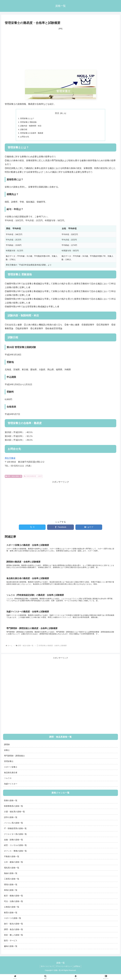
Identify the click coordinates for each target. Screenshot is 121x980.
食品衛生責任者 (11, 776)
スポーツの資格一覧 (13, 921)
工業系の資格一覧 (12, 882)
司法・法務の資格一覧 (13, 904)
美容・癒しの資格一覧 (13, 938)
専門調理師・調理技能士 (14, 759)
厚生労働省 (10, 459)
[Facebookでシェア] (60, 528)
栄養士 (7, 753)
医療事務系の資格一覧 (13, 809)
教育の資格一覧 (11, 916)
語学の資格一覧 (11, 820)
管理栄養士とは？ (28, 118)
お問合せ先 (25, 138)
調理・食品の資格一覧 (13, 477)
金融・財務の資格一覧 (13, 843)
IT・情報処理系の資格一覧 (15, 832)
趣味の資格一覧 (11, 949)
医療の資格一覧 (11, 804)
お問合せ (78, 969)
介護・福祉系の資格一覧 (14, 815)
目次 (57, 113)
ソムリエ (8, 781)
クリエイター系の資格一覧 (15, 837)
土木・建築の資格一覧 (13, 865)
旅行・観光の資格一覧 (13, 927)
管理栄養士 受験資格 (29, 122)
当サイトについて (46, 969)
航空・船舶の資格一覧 (13, 899)
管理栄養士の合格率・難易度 (33, 134)
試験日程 (24, 130)
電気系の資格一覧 (12, 871)
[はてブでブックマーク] (89, 528)
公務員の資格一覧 (12, 910)
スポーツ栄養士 (11, 770)
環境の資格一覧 (11, 888)
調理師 (7, 748)
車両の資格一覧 (11, 893)
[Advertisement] (60, 50)
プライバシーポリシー (64, 969)
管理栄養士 (9, 764)
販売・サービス (11, 944)
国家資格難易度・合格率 (33, 477)
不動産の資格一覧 (12, 860)
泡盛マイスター (11, 787)
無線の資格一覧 (11, 876)
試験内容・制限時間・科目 (32, 126)
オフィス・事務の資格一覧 (15, 854)
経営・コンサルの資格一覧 (15, 848)
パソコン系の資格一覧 (13, 826)
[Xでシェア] (32, 528)
